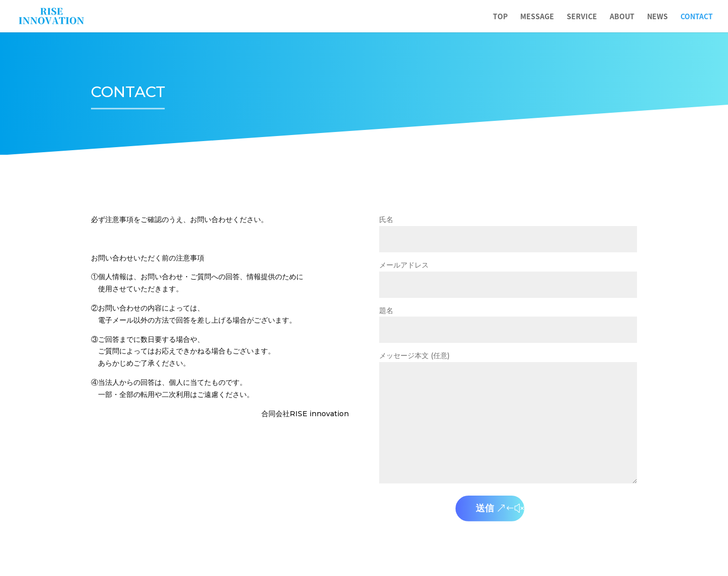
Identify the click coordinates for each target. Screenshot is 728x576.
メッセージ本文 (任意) (508, 418)
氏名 (508, 230)
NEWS (657, 17)
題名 (508, 321)
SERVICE (582, 17)
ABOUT (622, 17)
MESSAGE (537, 17)
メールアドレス (508, 275)
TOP (500, 17)
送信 (485, 508)
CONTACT (697, 17)
